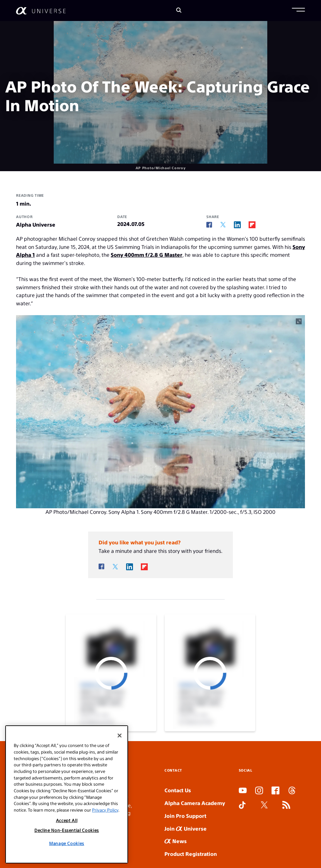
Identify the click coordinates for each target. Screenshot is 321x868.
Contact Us (178, 790)
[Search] (179, 11)
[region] (67, 794)
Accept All (67, 820)
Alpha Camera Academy (195, 803)
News (176, 841)
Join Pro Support (185, 816)
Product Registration (191, 854)
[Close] (120, 736)
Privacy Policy (105, 810)
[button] (298, 10)
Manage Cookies (67, 843)
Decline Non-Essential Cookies (67, 830)
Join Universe (186, 828)
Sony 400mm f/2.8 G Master (147, 255)
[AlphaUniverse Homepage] (41, 11)
